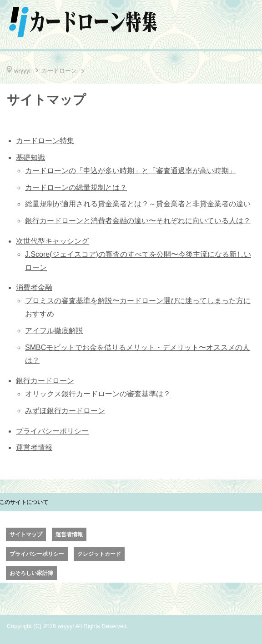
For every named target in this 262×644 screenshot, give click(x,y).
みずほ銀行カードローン (65, 411)
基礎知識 (30, 157)
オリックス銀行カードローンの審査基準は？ (98, 394)
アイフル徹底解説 (54, 331)
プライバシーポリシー (52, 431)
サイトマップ (26, 534)
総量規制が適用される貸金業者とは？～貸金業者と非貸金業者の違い (138, 204)
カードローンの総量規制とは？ (76, 187)
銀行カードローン (45, 381)
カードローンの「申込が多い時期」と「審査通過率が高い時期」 (131, 171)
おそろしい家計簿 (31, 573)
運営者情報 (34, 447)
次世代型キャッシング (52, 241)
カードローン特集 (45, 141)
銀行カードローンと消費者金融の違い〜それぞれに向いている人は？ (138, 221)
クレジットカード (99, 554)
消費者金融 (34, 287)
